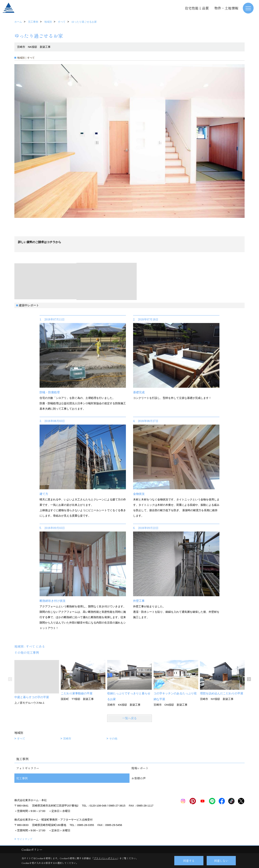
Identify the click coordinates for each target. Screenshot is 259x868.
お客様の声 (138, 778)
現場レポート (140, 768)
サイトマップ (25, 839)
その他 (113, 738)
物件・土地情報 (226, 8)
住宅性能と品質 (197, 8)
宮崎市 (67, 738)
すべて (21, 738)
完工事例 (22, 778)
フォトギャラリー (28, 768)
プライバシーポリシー (105, 858)
